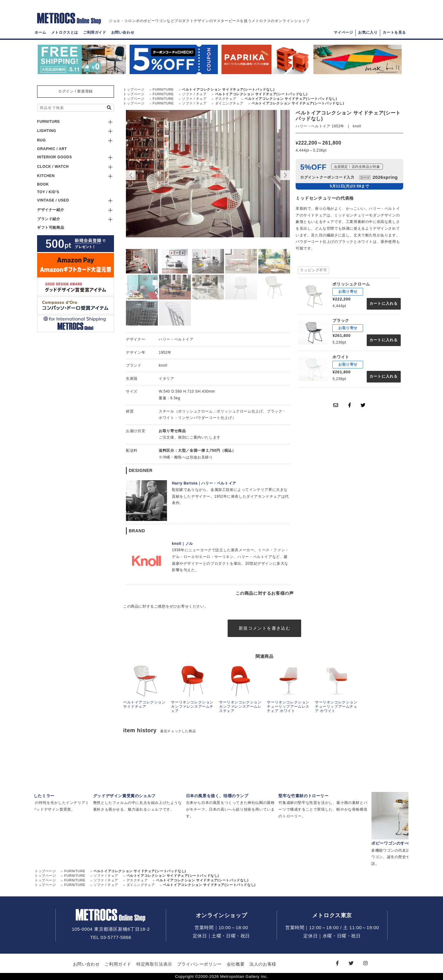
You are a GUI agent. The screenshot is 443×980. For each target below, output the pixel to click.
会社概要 (236, 964)
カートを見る (394, 32)
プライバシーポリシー (199, 964)
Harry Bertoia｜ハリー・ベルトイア (204, 483)
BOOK (43, 184)
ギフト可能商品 (51, 228)
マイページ (343, 32)
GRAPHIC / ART (52, 149)
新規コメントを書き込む (265, 628)
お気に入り (368, 32)
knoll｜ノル (182, 544)
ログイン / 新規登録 (76, 91)
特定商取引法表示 (154, 964)
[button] (285, 175)
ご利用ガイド (95, 32)
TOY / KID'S (48, 192)
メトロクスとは (65, 32)
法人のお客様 (263, 964)
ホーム (40, 32)
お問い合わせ (123, 32)
